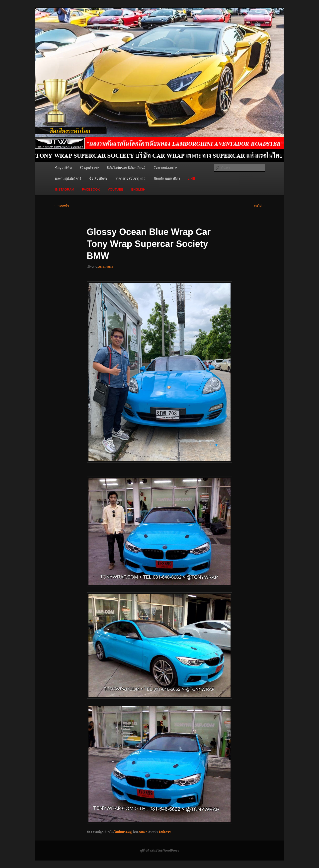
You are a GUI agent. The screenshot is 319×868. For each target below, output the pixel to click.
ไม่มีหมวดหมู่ (123, 832)
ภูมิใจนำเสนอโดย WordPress (159, 851)
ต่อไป (260, 206)
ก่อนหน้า (61, 206)
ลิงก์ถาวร (165, 832)
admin (143, 832)
